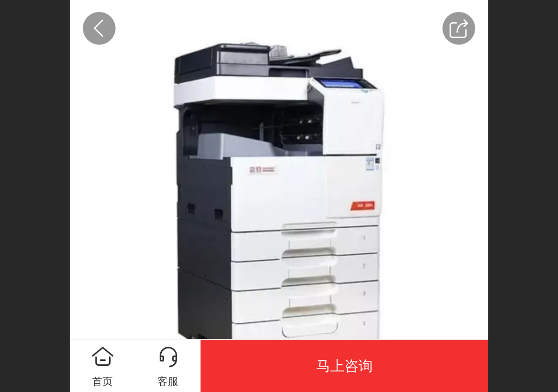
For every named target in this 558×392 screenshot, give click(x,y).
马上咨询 (344, 366)
